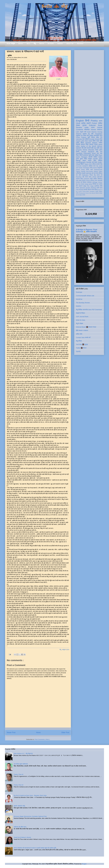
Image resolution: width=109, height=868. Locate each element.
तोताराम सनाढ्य (99, 193)
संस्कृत (90, 159)
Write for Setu (81, 320)
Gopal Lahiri (80, 141)
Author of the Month (89, 146)
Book (100, 125)
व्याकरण (81, 186)
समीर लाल (99, 148)
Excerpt (92, 139)
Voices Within (96, 130)
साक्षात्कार (79, 148)
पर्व (102, 175)
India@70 (85, 166)
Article (100, 127)
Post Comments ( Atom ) (42, 739)
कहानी (89, 123)
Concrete (79, 166)
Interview (79, 139)
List (77, 132)
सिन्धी (88, 170)
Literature (86, 179)
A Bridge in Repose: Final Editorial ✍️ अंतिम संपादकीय (87, 231)
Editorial (92, 125)
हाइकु (85, 186)
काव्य (101, 121)
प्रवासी (90, 157)
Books (21, 43)
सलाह (80, 180)
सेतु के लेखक (80, 323)
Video (100, 171)
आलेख (83, 123)
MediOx (79, 306)
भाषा (101, 153)
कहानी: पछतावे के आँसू (19, 806)
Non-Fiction (90, 171)
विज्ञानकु (78, 161)
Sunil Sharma (92, 132)
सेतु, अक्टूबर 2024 (64, 650)
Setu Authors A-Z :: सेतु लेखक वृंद (23, 754)
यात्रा (96, 162)
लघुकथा (78, 135)
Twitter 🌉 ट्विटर (81, 348)
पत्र (98, 153)
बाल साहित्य (86, 139)
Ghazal (97, 139)
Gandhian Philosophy (83, 153)
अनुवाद (91, 135)
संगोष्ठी (84, 195)
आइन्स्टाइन (89, 173)
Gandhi (83, 171)
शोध (101, 139)
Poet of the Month (90, 193)
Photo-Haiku (86, 191)
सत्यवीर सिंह (99, 164)
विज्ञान (82, 164)
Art (82, 135)
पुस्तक (85, 125)
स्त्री (92, 170)
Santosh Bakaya (91, 143)
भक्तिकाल (100, 179)
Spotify (78, 351)
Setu (28, 43)
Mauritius (79, 177)
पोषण (95, 161)
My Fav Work (80, 184)
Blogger (84, 864)
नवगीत (101, 184)
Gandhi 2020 (98, 159)
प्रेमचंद (94, 164)
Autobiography (81, 162)
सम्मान (84, 161)
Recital (81, 190)
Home (38, 732)
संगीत (77, 193)
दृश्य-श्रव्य (100, 177)
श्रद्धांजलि (100, 168)
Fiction (94, 123)
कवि (92, 134)
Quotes (88, 188)
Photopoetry (82, 193)
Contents (80, 130)
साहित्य (95, 157)
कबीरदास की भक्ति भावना (20, 827)
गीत (83, 148)
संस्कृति (84, 173)
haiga (92, 186)
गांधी (91, 168)
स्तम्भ (93, 127)
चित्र (77, 155)
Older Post (65, 732)
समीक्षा (100, 123)
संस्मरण (83, 144)
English (80, 121)
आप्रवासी (100, 180)
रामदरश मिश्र (79, 179)
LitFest (94, 177)
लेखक (78, 125)
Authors (51, 43)
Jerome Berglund (88, 152)
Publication (85, 175)
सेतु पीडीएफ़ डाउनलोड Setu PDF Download (89, 310)
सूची (89, 137)
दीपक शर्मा (86, 135)
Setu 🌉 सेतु (54, 6)
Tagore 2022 (88, 164)
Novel (94, 153)
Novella (89, 162)
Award (78, 170)
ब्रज (101, 188)
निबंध (87, 144)
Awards (60, 43)
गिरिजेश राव (96, 184)
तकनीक (85, 190)
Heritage (95, 182)
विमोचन (85, 182)
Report (96, 171)
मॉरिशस (100, 173)
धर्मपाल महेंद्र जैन (97, 137)
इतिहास (91, 166)
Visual (88, 180)
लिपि (101, 186)
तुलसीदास (97, 186)
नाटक (86, 177)
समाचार (91, 144)
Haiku (100, 157)
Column (95, 168)
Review (79, 127)
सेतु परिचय (79, 341)
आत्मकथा (86, 155)
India (86, 127)
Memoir (100, 146)
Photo (83, 170)
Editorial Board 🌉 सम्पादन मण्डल (86, 327)
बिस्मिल (100, 161)
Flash (96, 144)
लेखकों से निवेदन (80, 313)
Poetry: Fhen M (18, 774)
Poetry (94, 121)
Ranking (93, 188)
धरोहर (78, 143)
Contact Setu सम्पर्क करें (83, 337)
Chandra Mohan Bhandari (85, 150)
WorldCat (79, 299)
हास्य (90, 177)
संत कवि (78, 175)
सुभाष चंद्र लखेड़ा (93, 155)
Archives (80, 43)
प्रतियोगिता (79, 173)
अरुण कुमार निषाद (81, 159)
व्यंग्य (101, 135)
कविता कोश (79, 334)
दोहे (83, 177)
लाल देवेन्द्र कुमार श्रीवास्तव (21, 764)
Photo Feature (81, 137)
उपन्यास (78, 182)
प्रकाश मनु (86, 134)
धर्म (81, 182)
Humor (100, 182)
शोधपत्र (87, 130)
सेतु (35, 43)
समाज (77, 188)
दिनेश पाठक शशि (97, 141)
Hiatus (42, 43)
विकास (96, 190)
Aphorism (82, 188)
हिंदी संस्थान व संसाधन (82, 330)
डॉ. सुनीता (58, 79)
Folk (77, 190)
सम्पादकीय (96, 135)
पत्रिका (101, 191)
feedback (92, 191)
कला (94, 166)
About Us (70, 43)
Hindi (78, 123)
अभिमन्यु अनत (94, 180)
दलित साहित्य (93, 179)
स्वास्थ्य (84, 180)
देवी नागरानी (87, 148)
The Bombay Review (83, 303)
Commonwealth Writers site (85, 296)
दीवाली (89, 190)
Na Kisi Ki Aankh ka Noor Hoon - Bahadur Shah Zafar (30, 795)
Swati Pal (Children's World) (22, 837)
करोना (90, 161)
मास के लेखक (79, 195)
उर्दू (93, 162)
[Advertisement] (89, 83)
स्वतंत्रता (89, 182)
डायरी (98, 188)
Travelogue (86, 168)
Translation (99, 134)
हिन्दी (87, 121)
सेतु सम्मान (97, 175)
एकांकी (97, 191)
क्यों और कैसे (95, 173)
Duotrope (79, 292)
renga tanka (88, 184)
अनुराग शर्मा (83, 132)
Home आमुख (11, 43)
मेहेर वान (99, 152)
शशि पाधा (94, 148)
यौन (77, 186)
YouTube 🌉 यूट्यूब (82, 344)
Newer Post (11, 732)
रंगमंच (93, 190)
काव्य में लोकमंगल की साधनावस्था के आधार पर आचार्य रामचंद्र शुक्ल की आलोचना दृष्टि (35, 848)
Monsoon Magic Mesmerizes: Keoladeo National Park (30, 816)
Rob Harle (89, 141)
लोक (77, 180)
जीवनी (81, 155)
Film (88, 186)
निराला (91, 175)
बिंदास (82, 143)
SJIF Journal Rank (82, 317)
